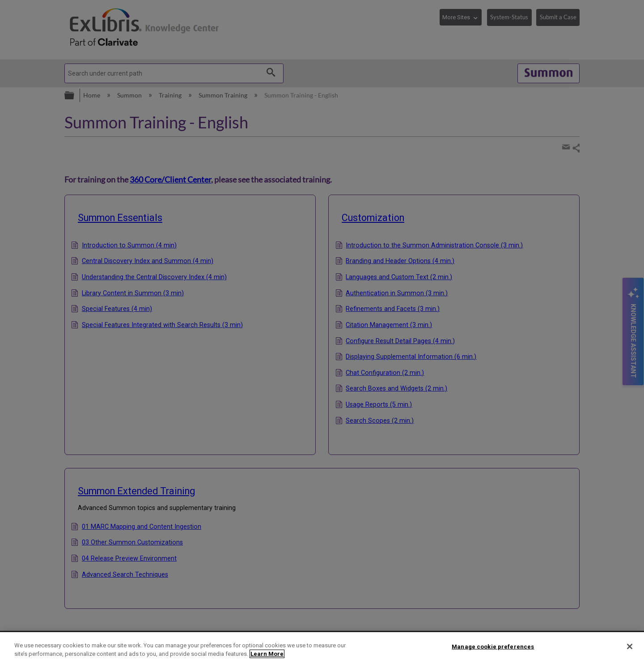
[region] (322, 648)
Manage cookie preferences (493, 647)
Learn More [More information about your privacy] (267, 654)
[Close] (630, 646)
